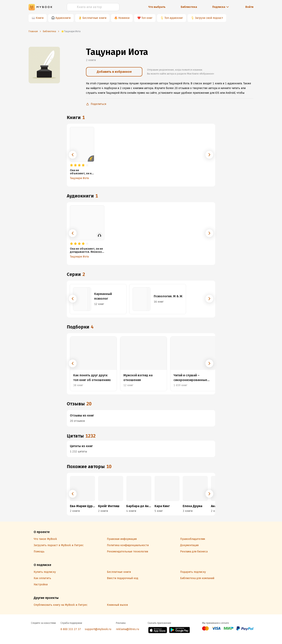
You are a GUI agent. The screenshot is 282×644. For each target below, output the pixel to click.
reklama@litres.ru (127, 629)
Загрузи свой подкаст (209, 18)
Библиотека (189, 7)
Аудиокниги (63, 18)
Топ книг (147, 18)
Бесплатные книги (94, 18)
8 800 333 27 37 (71, 629)
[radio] (71, 165)
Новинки (124, 18)
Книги (40, 18)
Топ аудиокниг (174, 18)
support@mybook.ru (98, 629)
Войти (249, 7)
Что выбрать (157, 7)
